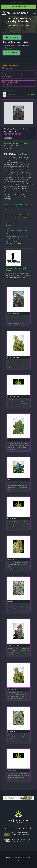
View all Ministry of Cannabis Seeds (15, 278)
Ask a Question (12, 53)
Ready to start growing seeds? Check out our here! (18, 207)
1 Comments (8, 138)
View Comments (13, 37)
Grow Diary (24, 217)
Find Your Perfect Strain (19, 7)
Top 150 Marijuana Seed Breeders (19, 25)
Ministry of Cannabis (19, 27)
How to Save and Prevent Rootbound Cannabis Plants (21, 833)
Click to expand (7, 68)
